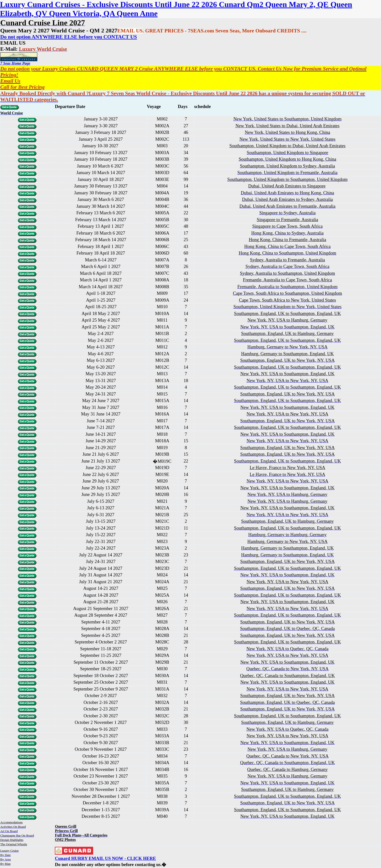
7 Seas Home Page (15, 63)
